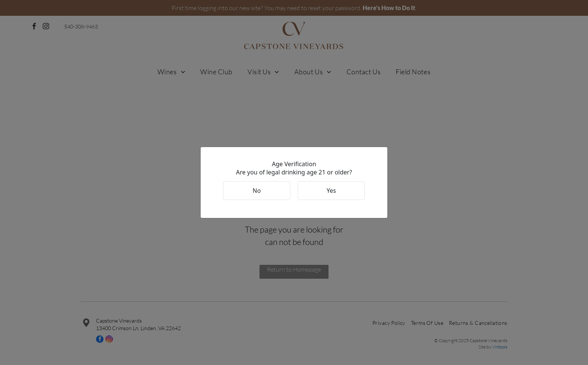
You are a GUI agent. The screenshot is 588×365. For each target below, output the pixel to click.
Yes (331, 191)
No (257, 191)
